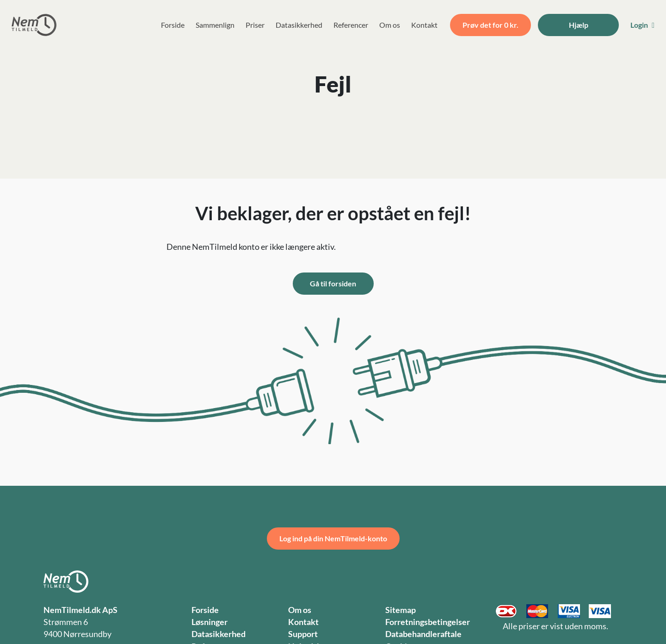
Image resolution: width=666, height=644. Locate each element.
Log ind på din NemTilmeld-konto (333, 538)
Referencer (351, 25)
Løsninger (210, 622)
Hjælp (579, 25)
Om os (390, 25)
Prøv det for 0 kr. (490, 25)
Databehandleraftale (423, 634)
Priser (255, 25)
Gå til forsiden (333, 283)
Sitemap (401, 610)
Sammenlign (215, 25)
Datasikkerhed (299, 25)
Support (303, 634)
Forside (173, 25)
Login (642, 25)
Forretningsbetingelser (428, 622)
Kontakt (424, 25)
